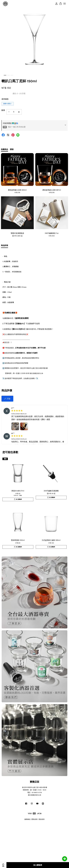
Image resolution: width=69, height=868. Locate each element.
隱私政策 (34, 819)
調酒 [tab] (12, 149)
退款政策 (42, 819)
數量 (3, 110)
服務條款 (27, 819)
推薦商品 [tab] (4, 149)
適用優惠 (5, 99)
